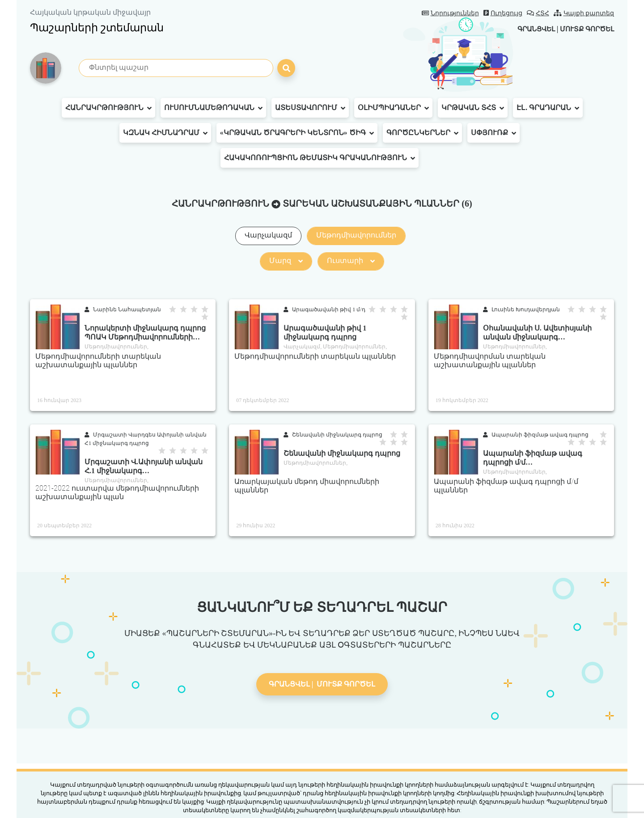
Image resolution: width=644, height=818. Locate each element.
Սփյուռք (494, 133)
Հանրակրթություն (108, 108)
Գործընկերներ (422, 133)
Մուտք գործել (585, 29)
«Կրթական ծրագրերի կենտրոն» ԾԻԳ (297, 133)
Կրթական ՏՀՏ (473, 108)
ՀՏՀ (538, 13)
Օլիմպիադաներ (393, 108)
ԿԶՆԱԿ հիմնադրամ (165, 133)
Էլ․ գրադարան (548, 108)
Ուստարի (351, 261)
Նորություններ (450, 13)
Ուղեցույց (503, 13)
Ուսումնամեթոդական (213, 108)
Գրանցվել (530, 29)
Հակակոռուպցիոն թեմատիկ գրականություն (320, 158)
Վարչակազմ (268, 235)
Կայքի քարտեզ (584, 13)
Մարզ (286, 261)
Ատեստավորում (310, 108)
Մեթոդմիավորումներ (356, 235)
